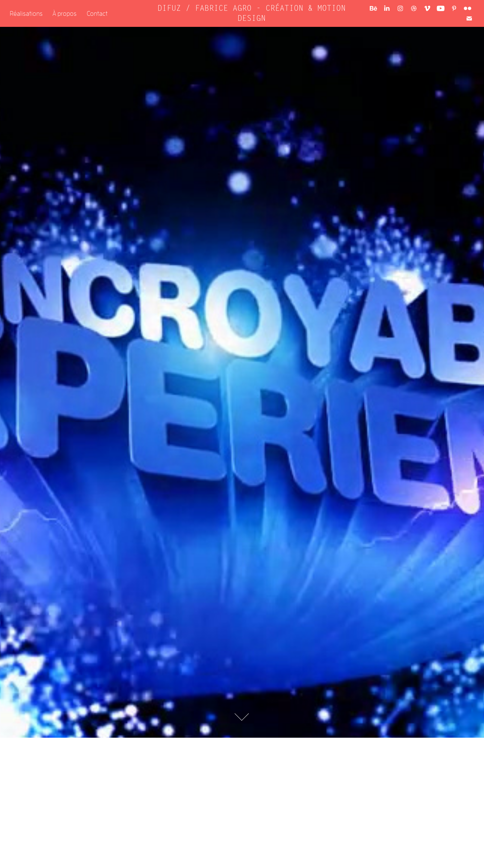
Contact (97, 13)
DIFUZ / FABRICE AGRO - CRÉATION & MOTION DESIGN (254, 13)
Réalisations (26, 13)
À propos (65, 13)
